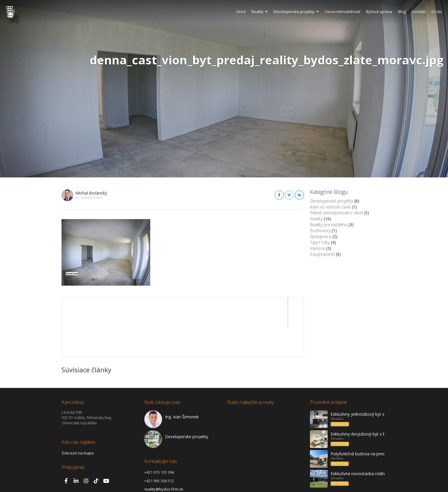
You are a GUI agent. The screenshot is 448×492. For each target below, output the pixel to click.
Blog (402, 12)
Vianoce (317, 248)
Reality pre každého (329, 225)
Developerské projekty (331, 201)
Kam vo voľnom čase (330, 207)
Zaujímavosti (322, 254)
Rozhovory (320, 230)
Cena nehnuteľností (342, 12)
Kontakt (419, 12)
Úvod (241, 12)
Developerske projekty (296, 12)
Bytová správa (379, 12)
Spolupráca (321, 236)
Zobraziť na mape (78, 423)
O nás (437, 12)
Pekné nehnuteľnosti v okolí (336, 213)
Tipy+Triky (320, 242)
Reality (259, 12)
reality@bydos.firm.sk (164, 459)
